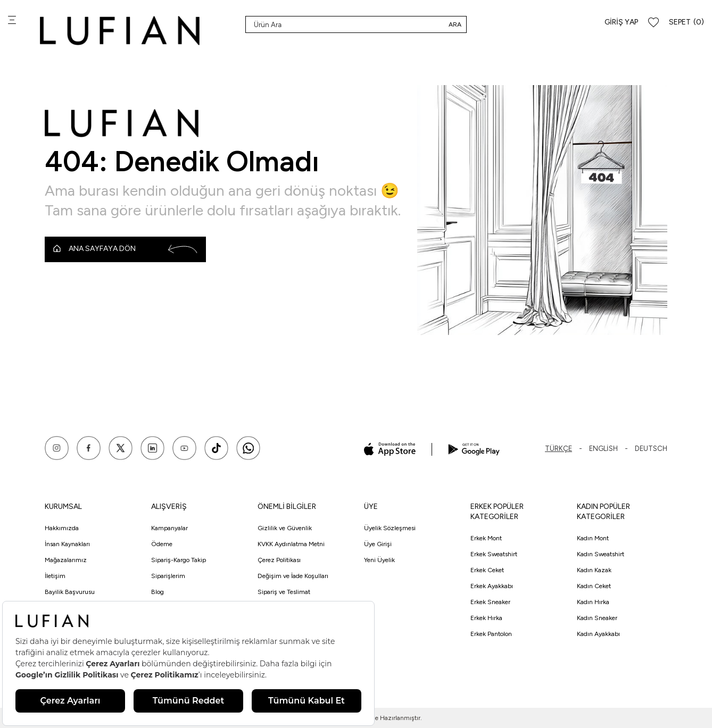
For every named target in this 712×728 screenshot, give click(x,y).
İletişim (55, 576)
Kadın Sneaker (597, 618)
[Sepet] (686, 23)
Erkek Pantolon (491, 634)
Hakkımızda (62, 528)
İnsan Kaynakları (67, 544)
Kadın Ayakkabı (598, 634)
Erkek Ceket (487, 570)
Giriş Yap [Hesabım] (621, 22)
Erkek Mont (486, 538)
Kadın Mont (593, 538)
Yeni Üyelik (379, 560)
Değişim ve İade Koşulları (293, 576)
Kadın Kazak (594, 570)
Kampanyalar (169, 528)
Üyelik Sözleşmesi (390, 528)
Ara (455, 24)
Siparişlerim (168, 576)
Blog (158, 592)
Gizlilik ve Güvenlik (285, 528)
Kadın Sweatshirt (601, 554)
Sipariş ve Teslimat (284, 592)
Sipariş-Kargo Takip (179, 560)
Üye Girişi (378, 544)
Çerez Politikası (279, 560)
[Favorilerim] (653, 23)
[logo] (120, 31)
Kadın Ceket (594, 586)
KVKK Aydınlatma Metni (291, 544)
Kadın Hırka (593, 602)
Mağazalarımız (66, 560)
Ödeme (162, 544)
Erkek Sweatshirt (494, 554)
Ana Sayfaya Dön (125, 249)
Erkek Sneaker (490, 602)
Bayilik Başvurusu (70, 592)
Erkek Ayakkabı (492, 586)
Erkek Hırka (486, 618)
